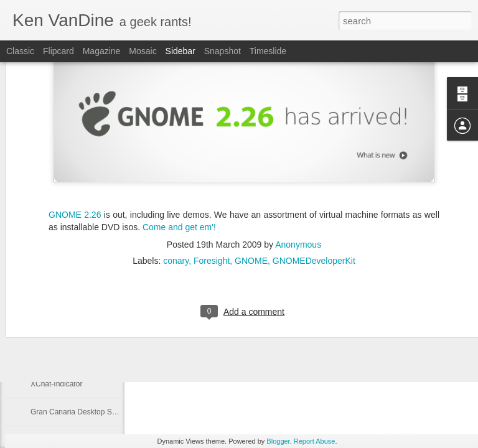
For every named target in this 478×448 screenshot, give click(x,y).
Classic (20, 51)
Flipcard (59, 51)
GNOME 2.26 (75, 139)
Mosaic (143, 51)
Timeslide (268, 51)
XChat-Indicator (56, 384)
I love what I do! (57, 328)
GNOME (251, 185)
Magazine (102, 51)
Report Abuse (315, 441)
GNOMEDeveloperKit (314, 185)
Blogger (278, 441)
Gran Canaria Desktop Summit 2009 (91, 412)
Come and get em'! (179, 151)
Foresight (212, 185)
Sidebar (180, 51)
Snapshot (223, 51)
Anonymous (298, 169)
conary (176, 185)
